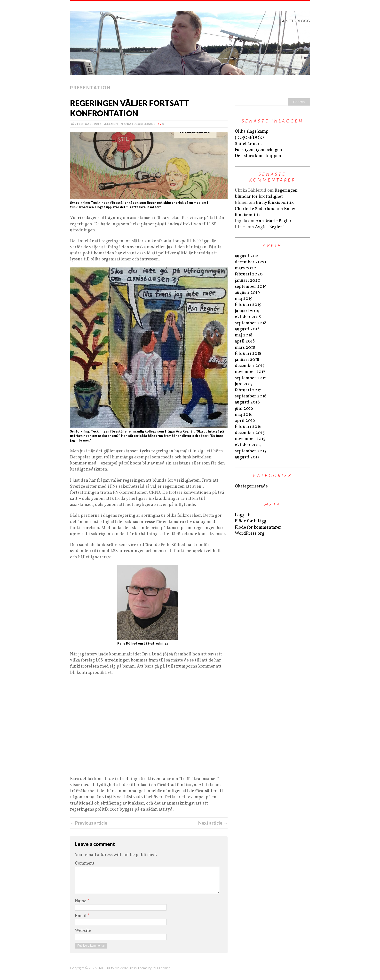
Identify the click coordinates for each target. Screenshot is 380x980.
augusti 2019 (247, 293)
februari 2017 (248, 390)
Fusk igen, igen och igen (258, 150)
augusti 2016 (247, 402)
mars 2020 (246, 268)
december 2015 (250, 433)
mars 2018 (245, 348)
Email (81, 916)
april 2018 (245, 341)
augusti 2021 (247, 256)
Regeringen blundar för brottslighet (266, 194)
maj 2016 (244, 415)
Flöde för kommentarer (258, 528)
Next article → (213, 823)
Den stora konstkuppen (258, 156)
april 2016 (245, 421)
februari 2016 (248, 427)
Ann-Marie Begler (273, 221)
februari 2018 (248, 354)
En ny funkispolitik (275, 203)
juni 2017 (244, 384)
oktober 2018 (248, 317)
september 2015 (251, 451)
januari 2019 (247, 311)
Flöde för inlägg (251, 521)
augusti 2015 (247, 457)
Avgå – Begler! (269, 227)
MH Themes (161, 968)
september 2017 (250, 378)
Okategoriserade (140, 124)
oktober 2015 (248, 445)
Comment (85, 863)
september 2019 (251, 287)
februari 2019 (248, 305)
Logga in (243, 515)
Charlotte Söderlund (255, 209)
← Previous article (89, 823)
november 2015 (250, 439)
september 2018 (251, 323)
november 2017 (250, 372)
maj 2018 (244, 335)
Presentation (90, 88)
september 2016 (251, 396)
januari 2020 (248, 281)
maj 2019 (244, 299)
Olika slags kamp (252, 132)
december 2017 (250, 366)
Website (83, 931)
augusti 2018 (247, 329)
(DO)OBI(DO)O (249, 138)
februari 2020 (249, 274)
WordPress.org (250, 534)
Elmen (113, 124)
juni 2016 (244, 409)
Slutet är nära (248, 144)
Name (81, 901)
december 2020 (250, 262)
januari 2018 (247, 360)
